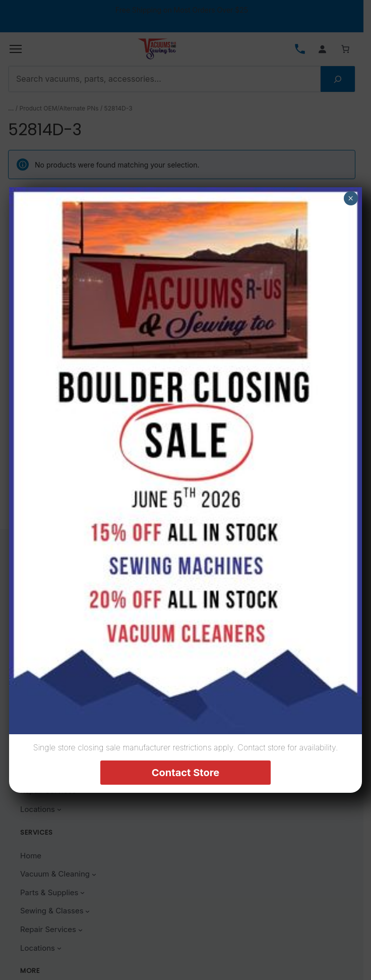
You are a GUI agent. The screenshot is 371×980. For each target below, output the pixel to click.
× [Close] (351, 198)
